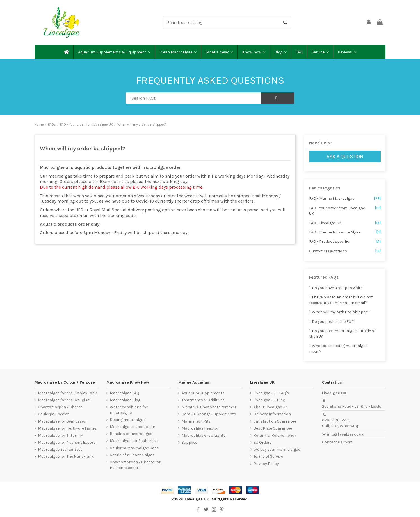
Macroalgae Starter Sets (60, 449)
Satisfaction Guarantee (275, 421)
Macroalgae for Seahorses (62, 421)
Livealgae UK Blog (269, 400)
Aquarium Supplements (203, 393)
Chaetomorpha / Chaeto (60, 407)
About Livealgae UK (271, 407)
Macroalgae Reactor (200, 428)
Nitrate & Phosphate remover (209, 407)
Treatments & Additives (203, 400)
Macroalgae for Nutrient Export (67, 442)
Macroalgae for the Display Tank (67, 393)
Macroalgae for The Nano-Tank (66, 456)
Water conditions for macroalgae (129, 410)
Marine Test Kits (196, 421)
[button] (114, 52)
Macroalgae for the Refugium (64, 400)
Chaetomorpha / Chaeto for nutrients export (135, 465)
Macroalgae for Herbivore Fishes (67, 428)
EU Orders (263, 442)
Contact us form (337, 442)
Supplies (190, 442)
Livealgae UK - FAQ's (271, 393)
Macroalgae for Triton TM (61, 435)
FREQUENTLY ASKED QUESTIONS (210, 80)
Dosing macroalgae (128, 420)
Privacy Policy (266, 464)
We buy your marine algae (277, 449)
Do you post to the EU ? (332, 322)
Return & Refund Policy (275, 435)
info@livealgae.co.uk (345, 434)
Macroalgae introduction (133, 427)
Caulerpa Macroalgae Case (134, 448)
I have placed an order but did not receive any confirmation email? (341, 300)
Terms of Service (268, 456)
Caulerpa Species (54, 414)
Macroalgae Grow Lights (204, 435)
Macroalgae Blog (125, 400)
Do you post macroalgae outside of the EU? (342, 334)
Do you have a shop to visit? (336, 288)
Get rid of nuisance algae (132, 455)
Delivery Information (272, 414)
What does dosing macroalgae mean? (338, 349)
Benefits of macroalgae (131, 434)
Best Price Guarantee (273, 428)
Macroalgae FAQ (125, 393)
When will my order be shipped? (339, 312)
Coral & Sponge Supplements (209, 414)
